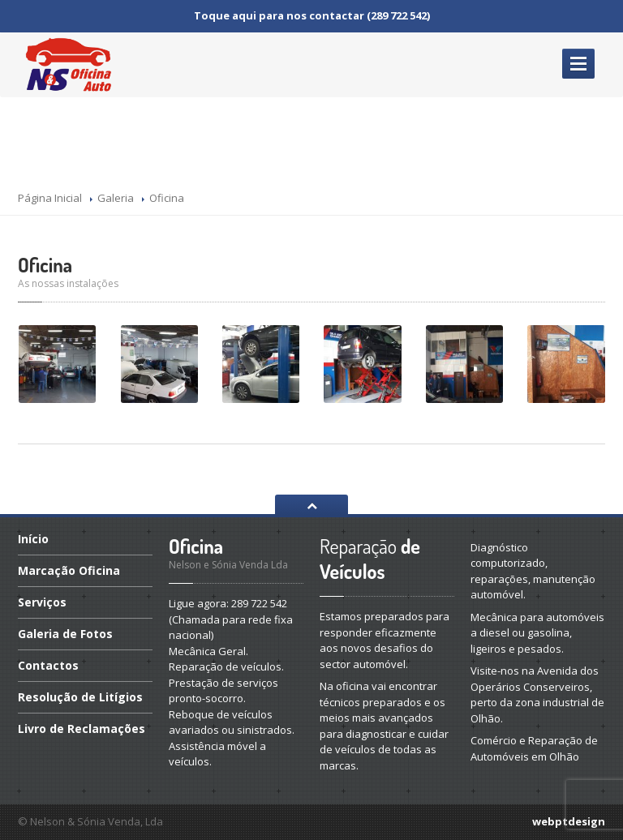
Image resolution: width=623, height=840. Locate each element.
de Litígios (80, 697)
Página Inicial (50, 198)
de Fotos (65, 634)
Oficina (45, 265)
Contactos (48, 665)
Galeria (116, 198)
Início (33, 540)
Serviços (42, 602)
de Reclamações (82, 729)
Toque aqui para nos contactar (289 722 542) (312, 15)
